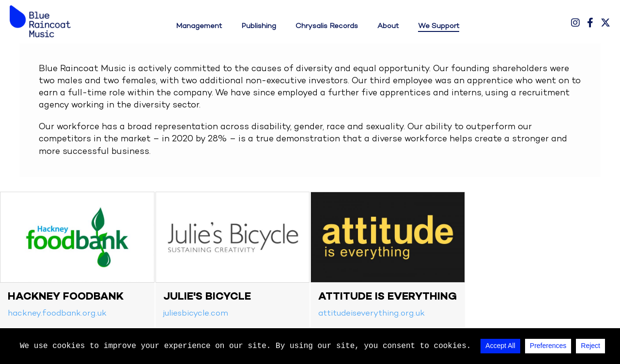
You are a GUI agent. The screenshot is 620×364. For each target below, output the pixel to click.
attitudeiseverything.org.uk (372, 313)
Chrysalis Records (327, 26)
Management (199, 26)
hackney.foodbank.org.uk (57, 313)
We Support (439, 26)
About (388, 26)
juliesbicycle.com (196, 313)
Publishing (259, 26)
